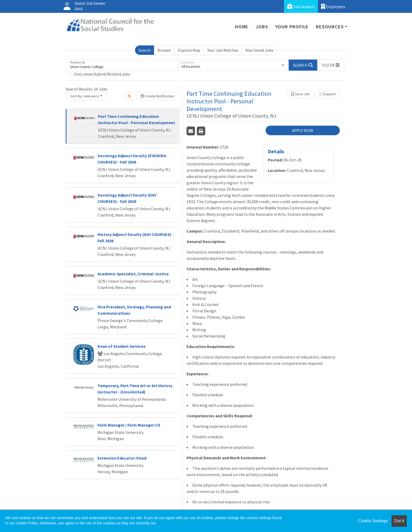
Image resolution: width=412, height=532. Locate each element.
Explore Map (189, 50)
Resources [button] (330, 27)
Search (145, 50)
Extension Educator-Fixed (122, 458)
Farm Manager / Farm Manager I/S (129, 425)
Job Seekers (301, 6)
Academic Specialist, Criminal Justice (133, 274)
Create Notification (158, 96)
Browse (164, 50)
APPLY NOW (303, 130)
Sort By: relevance (85, 96)
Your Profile (292, 27)
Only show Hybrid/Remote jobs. (102, 74)
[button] (331, 65)
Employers (333, 6)
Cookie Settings (373, 521)
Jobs (262, 27)
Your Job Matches (223, 50)
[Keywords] (123, 65)
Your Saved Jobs (259, 50)
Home (242, 27)
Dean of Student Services (122, 346)
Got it (399, 521)
